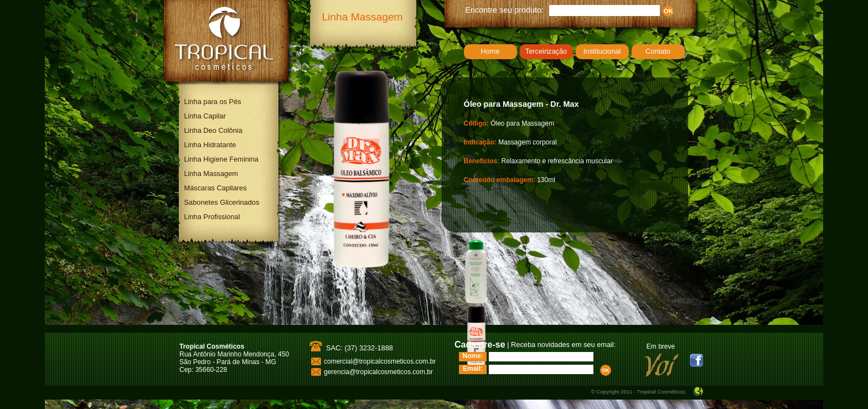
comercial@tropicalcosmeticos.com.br (380, 361)
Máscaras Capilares (216, 188)
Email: (473, 369)
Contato (658, 51)
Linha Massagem (211, 174)
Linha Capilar (205, 116)
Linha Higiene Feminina (221, 159)
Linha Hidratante (210, 145)
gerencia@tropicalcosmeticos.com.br (378, 372)
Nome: (472, 356)
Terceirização (546, 51)
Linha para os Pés (213, 102)
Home (490, 51)
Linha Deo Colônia (213, 130)
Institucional (602, 51)
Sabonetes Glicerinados (222, 202)
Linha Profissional (212, 217)
